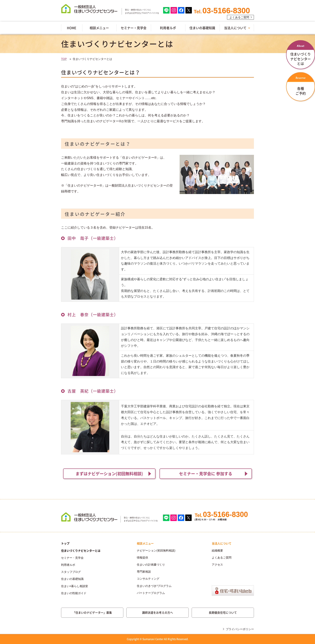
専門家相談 (144, 572)
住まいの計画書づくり (151, 565)
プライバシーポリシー (240, 629)
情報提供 (142, 558)
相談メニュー (99, 28)
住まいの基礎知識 (202, 28)
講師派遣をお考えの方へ (157, 612)
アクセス (217, 565)
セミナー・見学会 (134, 28)
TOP (64, 59)
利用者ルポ (168, 28)
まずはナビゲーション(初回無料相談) (109, 474)
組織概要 (217, 551)
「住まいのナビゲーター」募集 (92, 612)
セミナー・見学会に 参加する (206, 474)
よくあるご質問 (239, 17)
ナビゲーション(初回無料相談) (156, 551)
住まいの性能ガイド (74, 593)
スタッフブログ (71, 572)
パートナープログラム (151, 593)
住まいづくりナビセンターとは (81, 551)
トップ (65, 543)
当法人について (235, 28)
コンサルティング (148, 579)
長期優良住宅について (223, 612)
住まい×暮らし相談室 (75, 586)
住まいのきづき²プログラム (154, 586)
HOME (72, 28)
